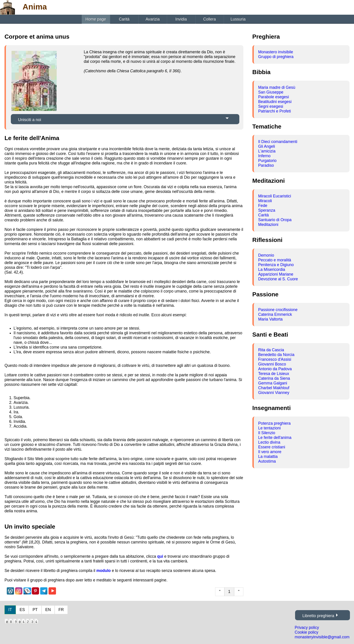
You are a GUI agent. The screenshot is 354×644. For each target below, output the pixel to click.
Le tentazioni (270, 428)
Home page (96, 19)
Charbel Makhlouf (274, 388)
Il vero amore (270, 452)
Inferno (264, 156)
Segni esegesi (271, 106)
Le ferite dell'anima (275, 438)
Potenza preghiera (275, 423)
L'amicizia (267, 151)
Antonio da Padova (275, 369)
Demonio (266, 255)
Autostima (267, 461)
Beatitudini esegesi (275, 102)
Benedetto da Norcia (276, 355)
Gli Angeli (267, 146)
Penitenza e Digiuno (276, 265)
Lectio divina (269, 442)
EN (48, 610)
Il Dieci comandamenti (278, 142)
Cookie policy (306, 632)
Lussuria (238, 19)
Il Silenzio (267, 433)
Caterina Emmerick (275, 314)
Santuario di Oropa (275, 220)
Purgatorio (267, 161)
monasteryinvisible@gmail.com (322, 637)
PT (35, 610)
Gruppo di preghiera (276, 57)
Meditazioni (268, 225)
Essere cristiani (272, 447)
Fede (263, 206)
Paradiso (266, 165)
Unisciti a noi (30, 120)
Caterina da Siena (274, 378)
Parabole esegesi (274, 97)
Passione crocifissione (278, 310)
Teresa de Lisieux (274, 374)
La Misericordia (272, 269)
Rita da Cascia (271, 350)
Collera (210, 19)
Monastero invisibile (276, 52)
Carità (124, 19)
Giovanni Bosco (272, 364)
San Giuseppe (271, 92)
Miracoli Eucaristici (275, 196)
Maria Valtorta (270, 319)
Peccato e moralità (275, 260)
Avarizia (153, 19)
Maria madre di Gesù (277, 87)
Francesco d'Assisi (275, 359)
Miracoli (265, 201)
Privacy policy (307, 628)
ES (22, 610)
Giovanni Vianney (274, 393)
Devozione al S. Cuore (278, 279)
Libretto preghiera (318, 616)
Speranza (267, 210)
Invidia (181, 19)
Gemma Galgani (273, 383)
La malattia (268, 457)
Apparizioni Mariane (276, 274)
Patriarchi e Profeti (275, 111)
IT (10, 610)
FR (61, 610)
